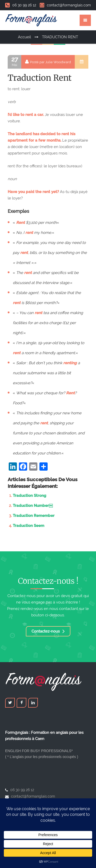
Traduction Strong (30, 496)
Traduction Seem (29, 526)
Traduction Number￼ (33, 506)
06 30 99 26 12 (21, 5)
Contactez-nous (48, 631)
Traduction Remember (34, 516)
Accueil (24, 37)
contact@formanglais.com (65, 5)
